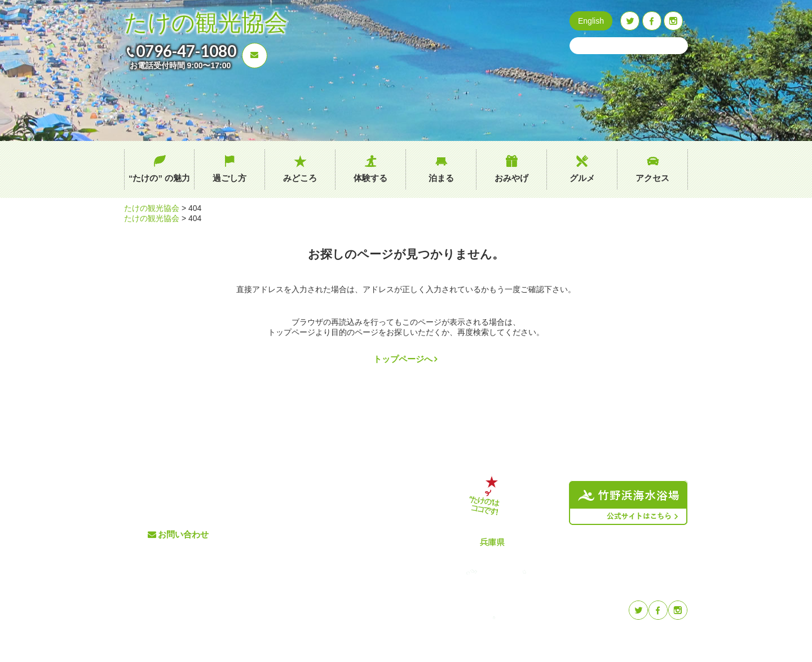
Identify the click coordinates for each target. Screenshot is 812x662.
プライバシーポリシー (389, 553)
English (591, 21)
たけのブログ (374, 534)
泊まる (441, 178)
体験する (370, 178)
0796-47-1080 (186, 51)
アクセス (652, 178)
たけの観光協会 (206, 23)
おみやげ (511, 178)
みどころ (300, 178)
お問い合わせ (183, 534)
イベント (367, 516)
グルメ (582, 178)
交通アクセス (374, 497)
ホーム (275, 478)
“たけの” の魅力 (159, 178)
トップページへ (403, 359)
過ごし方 (230, 178)
